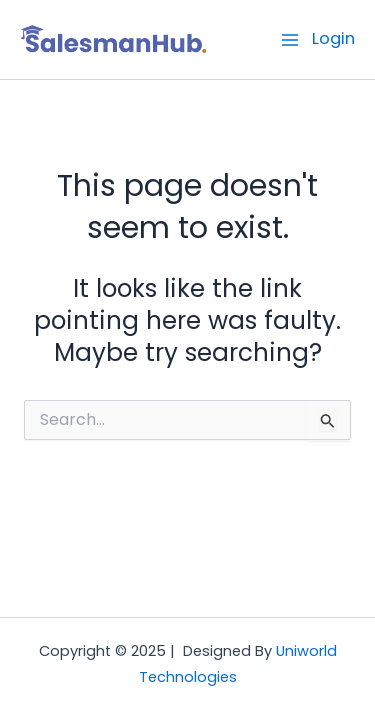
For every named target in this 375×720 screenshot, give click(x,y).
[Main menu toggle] (290, 39)
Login (333, 38)
